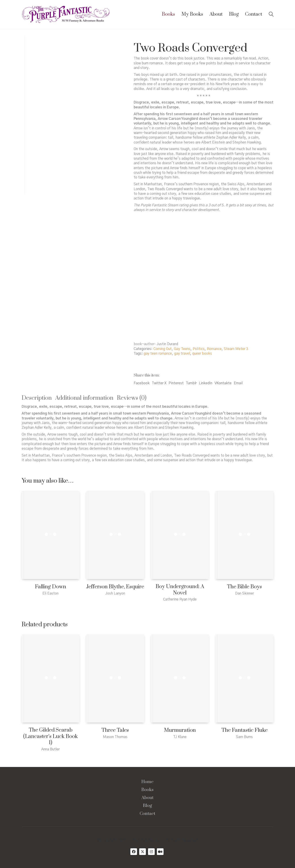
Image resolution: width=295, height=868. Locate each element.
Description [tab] (37, 398)
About (147, 798)
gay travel (182, 354)
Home (147, 782)
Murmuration (180, 730)
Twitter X (159, 383)
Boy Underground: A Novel (180, 590)
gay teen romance (158, 354)
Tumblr (191, 383)
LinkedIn (206, 383)
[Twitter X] (143, 852)
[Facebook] (134, 852)
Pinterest (176, 383)
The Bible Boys (244, 587)
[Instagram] (151, 852)
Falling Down (50, 587)
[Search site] (271, 15)
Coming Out (163, 349)
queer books (202, 354)
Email (238, 383)
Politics (199, 349)
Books (147, 790)
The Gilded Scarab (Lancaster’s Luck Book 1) (50, 736)
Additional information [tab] (84, 398)
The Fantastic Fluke (245, 730)
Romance (214, 349)
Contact (147, 814)
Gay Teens (182, 349)
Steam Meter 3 (236, 349)
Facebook (142, 383)
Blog (147, 806)
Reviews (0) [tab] (132, 398)
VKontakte (223, 383)
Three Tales (115, 730)
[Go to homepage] (66, 14)
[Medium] (160, 852)
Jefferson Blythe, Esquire (115, 587)
